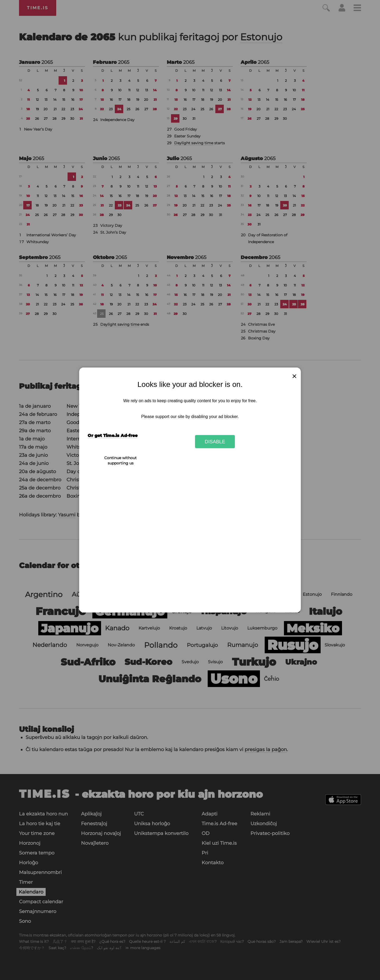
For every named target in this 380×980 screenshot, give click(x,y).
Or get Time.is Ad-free (113, 436)
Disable (215, 441)
